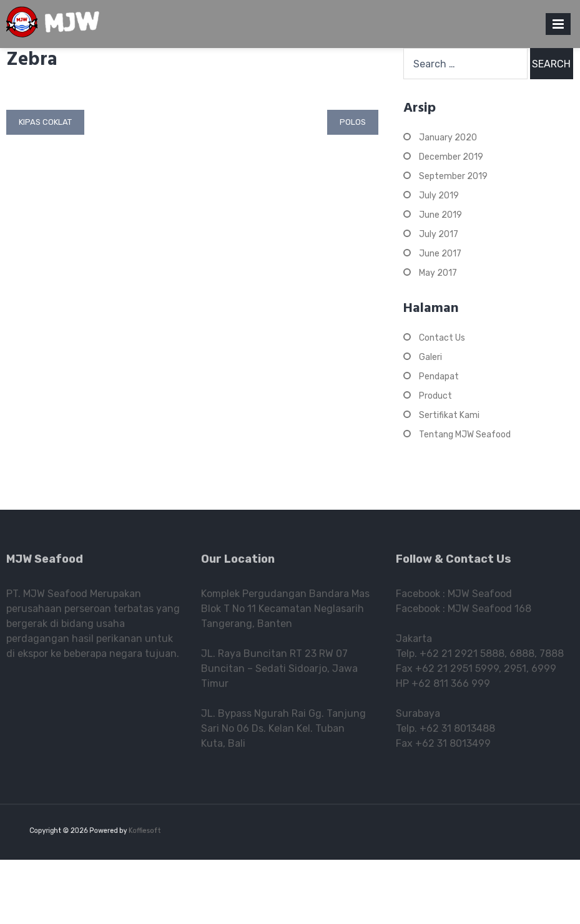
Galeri (430, 357)
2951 (515, 671)
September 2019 (453, 176)
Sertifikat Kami (449, 415)
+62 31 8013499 (453, 746)
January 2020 (448, 138)
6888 (522, 656)
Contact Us (442, 338)
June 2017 (440, 254)
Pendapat (439, 377)
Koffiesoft (141, 831)
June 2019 (440, 215)
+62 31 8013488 (457, 731)
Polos (353, 122)
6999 (544, 671)
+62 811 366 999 (451, 686)
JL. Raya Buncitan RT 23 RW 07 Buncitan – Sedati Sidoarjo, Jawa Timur (279, 671)
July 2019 (439, 196)
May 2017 (438, 273)
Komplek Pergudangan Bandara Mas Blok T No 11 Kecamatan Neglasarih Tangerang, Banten (285, 611)
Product (435, 396)
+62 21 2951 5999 (457, 671)
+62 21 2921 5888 (462, 656)
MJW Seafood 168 (489, 611)
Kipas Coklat (45, 122)
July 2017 (439, 234)
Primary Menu (558, 27)
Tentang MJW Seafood (465, 435)
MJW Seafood (480, 596)
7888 (552, 656)
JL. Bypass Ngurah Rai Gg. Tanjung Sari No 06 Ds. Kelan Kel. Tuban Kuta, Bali (283, 731)
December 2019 (451, 157)
